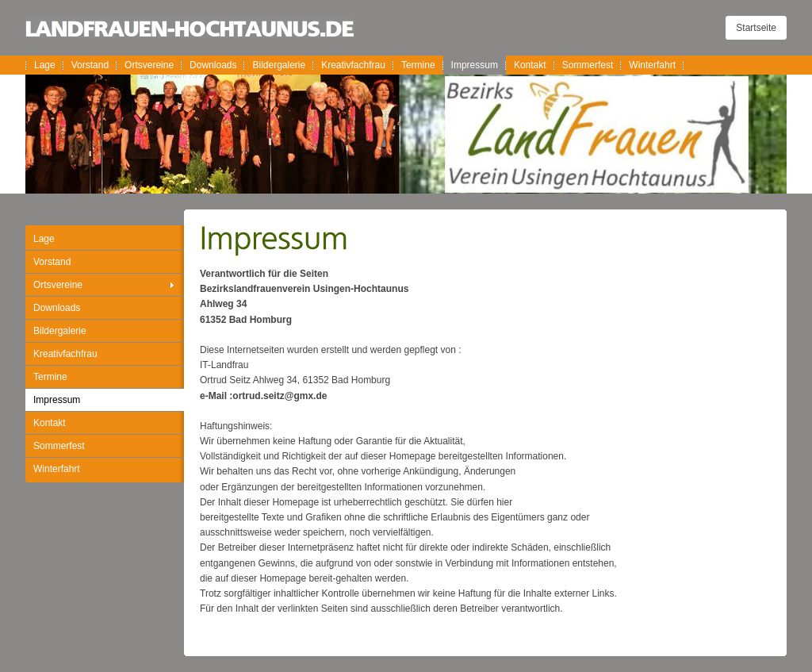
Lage (45, 65)
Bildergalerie (279, 65)
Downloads (213, 65)
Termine (418, 65)
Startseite (756, 28)
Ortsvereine (149, 65)
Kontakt (530, 65)
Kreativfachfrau (353, 65)
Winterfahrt (652, 65)
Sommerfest (588, 65)
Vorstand (90, 65)
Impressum (475, 65)
